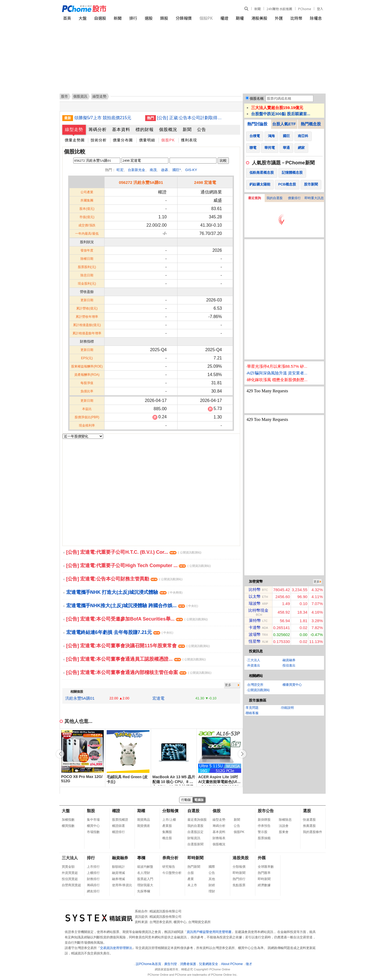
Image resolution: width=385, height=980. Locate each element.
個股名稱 (257, 98)
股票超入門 (145, 879)
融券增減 (118, 879)
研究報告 (169, 867)
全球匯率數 (266, 867)
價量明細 (147, 140)
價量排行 (294, 198)
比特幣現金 (258, 610)
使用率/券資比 (122, 885)
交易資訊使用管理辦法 (116, 948)
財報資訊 (194, 838)
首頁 (67, 18)
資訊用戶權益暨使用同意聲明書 (209, 932)
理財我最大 (145, 885)
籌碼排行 (93, 885)
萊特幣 (255, 620)
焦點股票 (239, 885)
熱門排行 (239, 879)
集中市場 (93, 820)
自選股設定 (195, 832)
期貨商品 (144, 820)
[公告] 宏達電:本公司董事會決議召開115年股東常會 (138, 646)
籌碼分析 (98, 129)
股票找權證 (120, 820)
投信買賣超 (70, 879)
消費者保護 (188, 964)
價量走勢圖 (75, 140)
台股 (191, 873)
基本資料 (121, 129)
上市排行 (93, 867)
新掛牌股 (264, 820)
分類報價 (184, 18)
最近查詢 (255, 198)
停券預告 (264, 826)
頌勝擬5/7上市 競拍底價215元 (103, 118)
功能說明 (287, 708)
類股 (164, 18)
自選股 (100, 18)
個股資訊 (80, 96)
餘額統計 (118, 867)
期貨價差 (144, 826)
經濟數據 (264, 885)
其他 (212, 879)
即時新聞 (195, 858)
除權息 (316, 18)
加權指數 (68, 820)
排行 (133, 18)
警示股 (263, 832)
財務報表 (219, 838)
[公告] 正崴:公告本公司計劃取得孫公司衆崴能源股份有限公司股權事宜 (191, 118)
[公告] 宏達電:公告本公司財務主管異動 (124, 579)
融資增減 (118, 873)
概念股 (167, 838)
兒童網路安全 (209, 964)
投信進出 (289, 665)
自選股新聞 (195, 844)
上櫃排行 (93, 873)
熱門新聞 (194, 867)
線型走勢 (74, 129)
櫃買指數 (68, 826)
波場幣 (255, 634)
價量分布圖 (123, 140)
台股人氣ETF (284, 124)
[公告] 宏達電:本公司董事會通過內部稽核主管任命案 (139, 672)
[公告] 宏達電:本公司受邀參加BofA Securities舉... (137, 619)
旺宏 (120, 170)
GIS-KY (191, 170)
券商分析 (170, 858)
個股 (217, 811)
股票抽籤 (264, 838)
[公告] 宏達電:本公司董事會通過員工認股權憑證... (136, 659)
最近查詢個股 (197, 820)
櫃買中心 (93, 826)
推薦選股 (309, 826)
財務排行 (93, 879)
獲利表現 (189, 140)
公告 (202, 129)
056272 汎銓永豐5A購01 (141, 182)
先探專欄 (144, 891)
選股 (149, 18)
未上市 (192, 885)
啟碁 (165, 170)
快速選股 (309, 820)
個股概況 (168, 129)
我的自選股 (275, 198)
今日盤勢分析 (172, 873)
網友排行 (93, 891)
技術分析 (99, 140)
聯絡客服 (252, 713)
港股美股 (259, 18)
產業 (191, 879)
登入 (320, 9)
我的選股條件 (313, 832)
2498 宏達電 (205, 182)
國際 (212, 867)
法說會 (284, 826)
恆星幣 (255, 641)
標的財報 (145, 129)
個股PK (206, 18)
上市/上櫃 (169, 820)
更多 (228, 685)
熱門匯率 (264, 873)
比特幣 (296, 18)
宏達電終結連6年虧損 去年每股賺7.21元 (120, 632)
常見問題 (252, 708)
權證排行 (118, 832)
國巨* (177, 170)
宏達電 (158, 698)
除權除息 (285, 820)
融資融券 (289, 660)
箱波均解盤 (145, 867)
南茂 (153, 170)
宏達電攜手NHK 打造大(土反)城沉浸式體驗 (124, 592)
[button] (242, 754)
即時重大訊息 (314, 198)
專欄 (141, 858)
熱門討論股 (257, 124)
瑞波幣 (255, 603)
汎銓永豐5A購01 (80, 698)
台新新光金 (136, 170)
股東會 (284, 832)
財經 (212, 885)
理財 (212, 891)
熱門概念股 (311, 124)
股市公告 (266, 811)
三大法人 (254, 660)
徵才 (249, 964)
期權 (240, 18)
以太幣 (255, 596)
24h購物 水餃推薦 (279, 9)
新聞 (257, 9)
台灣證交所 (255, 685)
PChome (305, 9)
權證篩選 (118, 826)
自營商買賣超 (71, 885)
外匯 (279, 18)
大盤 (83, 18)
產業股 (167, 826)
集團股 (167, 832)
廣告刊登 (171, 964)
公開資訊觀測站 (259, 690)
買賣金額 (68, 867)
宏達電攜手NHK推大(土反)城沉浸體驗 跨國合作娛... (132, 606)
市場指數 (93, 832)
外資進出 (254, 665)
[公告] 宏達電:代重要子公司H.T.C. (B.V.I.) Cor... (134, 552)
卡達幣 (255, 627)
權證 (224, 18)
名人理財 (144, 873)
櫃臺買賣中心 (292, 685)
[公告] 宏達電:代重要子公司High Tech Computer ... (139, 565)
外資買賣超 (70, 873)
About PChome (232, 964)
